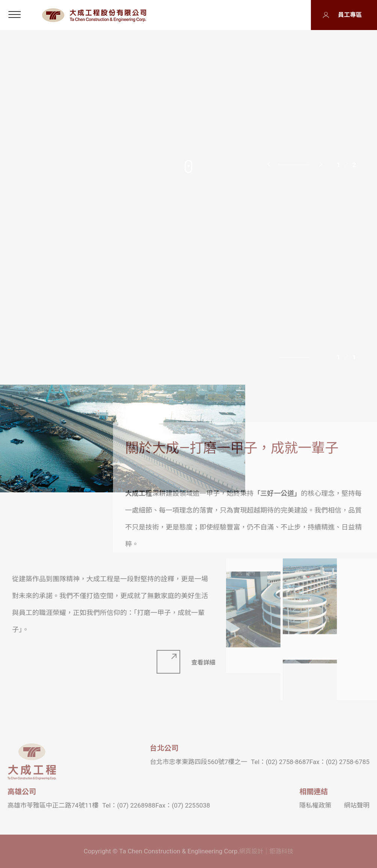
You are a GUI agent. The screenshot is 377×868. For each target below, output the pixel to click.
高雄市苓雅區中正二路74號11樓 (53, 805)
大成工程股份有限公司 (94, 15)
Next (321, 164)
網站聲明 (357, 805)
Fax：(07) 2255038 (183, 805)
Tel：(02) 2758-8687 (280, 762)
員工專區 (350, 15)
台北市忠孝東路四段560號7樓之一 (198, 762)
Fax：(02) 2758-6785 (339, 762)
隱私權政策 (315, 805)
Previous (270, 164)
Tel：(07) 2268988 (129, 805)
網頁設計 (251, 851)
